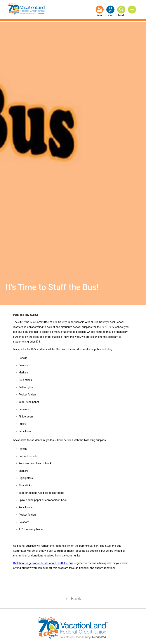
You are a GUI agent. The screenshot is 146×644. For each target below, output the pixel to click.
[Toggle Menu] (133, 10)
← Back (73, 599)
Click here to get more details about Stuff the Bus (43, 563)
